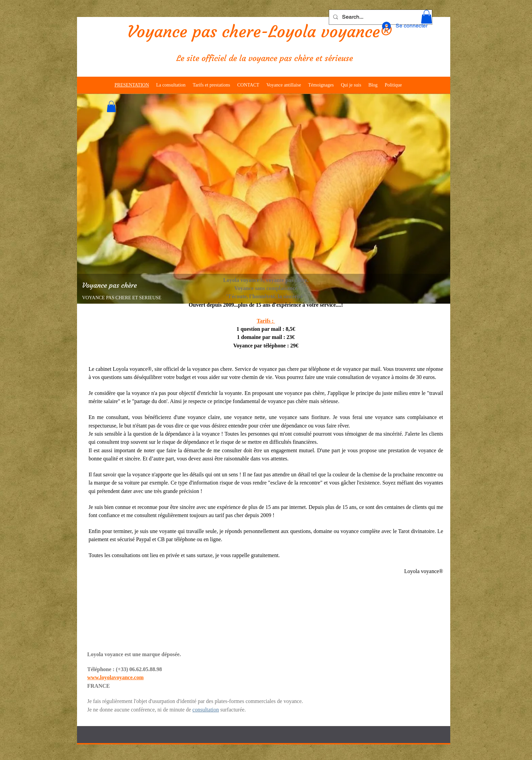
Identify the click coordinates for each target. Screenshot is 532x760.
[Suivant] (441, 199)
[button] (426, 17)
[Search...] (380, 17)
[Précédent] (87, 199)
